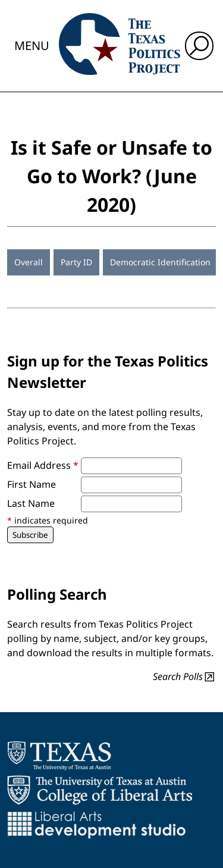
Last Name (31, 503)
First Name (32, 484)
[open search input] (199, 46)
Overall (29, 262)
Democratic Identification (160, 262)
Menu (32, 46)
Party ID (76, 262)
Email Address (43, 465)
